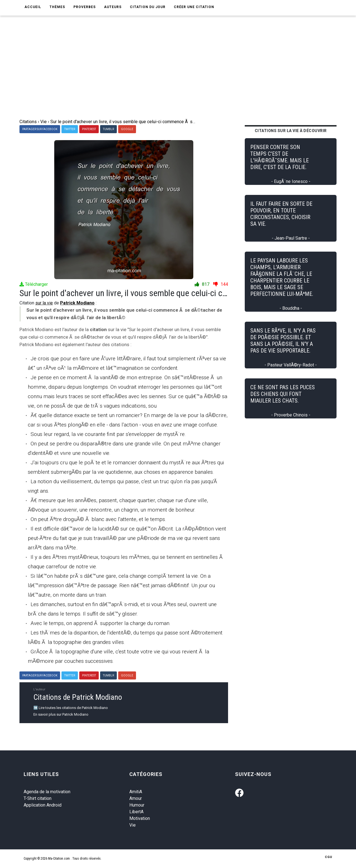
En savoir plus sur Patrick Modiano (61, 714)
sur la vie (44, 303)
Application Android (43, 805)
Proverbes (85, 7)
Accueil (33, 7)
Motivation (140, 818)
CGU (329, 857)
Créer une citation (194, 7)
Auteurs (113, 7)
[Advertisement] (178, 77)
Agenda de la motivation (47, 792)
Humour (137, 805)
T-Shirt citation (38, 798)
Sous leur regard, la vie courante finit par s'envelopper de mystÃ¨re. (108, 434)
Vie (133, 825)
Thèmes (57, 7)
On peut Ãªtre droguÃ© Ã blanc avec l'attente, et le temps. (98, 519)
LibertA (136, 812)
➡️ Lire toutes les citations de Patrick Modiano (71, 708)
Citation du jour (148, 7)
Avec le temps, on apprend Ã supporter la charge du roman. (101, 623)
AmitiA (136, 792)
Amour (136, 798)
